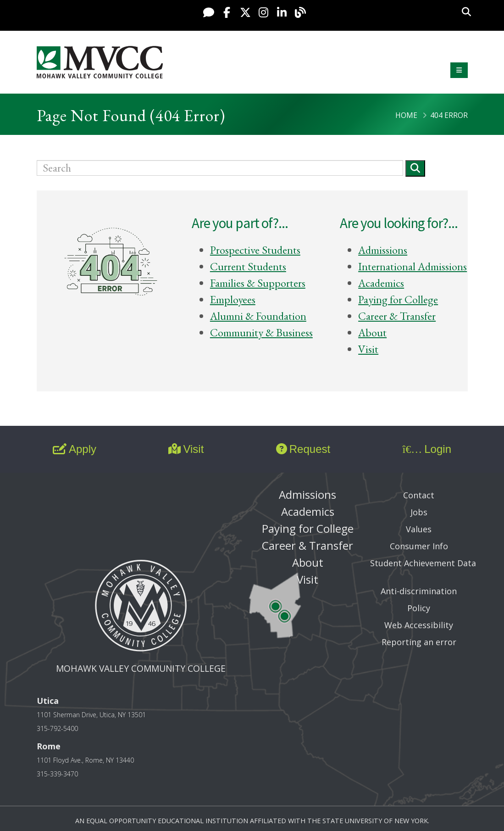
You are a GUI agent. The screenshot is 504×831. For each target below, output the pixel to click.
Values (419, 529)
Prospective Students (255, 250)
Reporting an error (419, 642)
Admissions (383, 250)
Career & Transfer (397, 316)
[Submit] (415, 168)
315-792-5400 (57, 728)
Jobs (419, 512)
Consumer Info (419, 546)
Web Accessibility (419, 625)
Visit (368, 349)
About (372, 332)
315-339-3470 (57, 774)
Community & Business (261, 332)
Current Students (248, 266)
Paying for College (398, 299)
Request (303, 449)
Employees (233, 299)
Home (406, 115)
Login (427, 449)
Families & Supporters (258, 283)
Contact (419, 495)
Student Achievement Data (423, 563)
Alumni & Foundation (258, 316)
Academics (381, 283)
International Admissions (413, 266)
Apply (75, 449)
